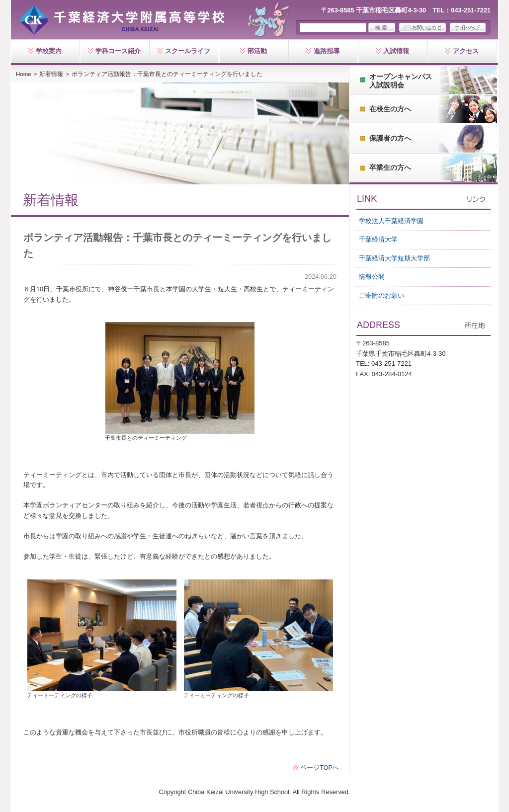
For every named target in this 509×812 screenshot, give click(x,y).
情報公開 (372, 277)
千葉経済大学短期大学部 (394, 258)
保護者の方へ (390, 138)
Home (24, 74)
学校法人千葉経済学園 (391, 221)
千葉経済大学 (378, 239)
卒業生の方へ (390, 167)
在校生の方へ (390, 109)
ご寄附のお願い (382, 295)
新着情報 (51, 74)
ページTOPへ (320, 768)
